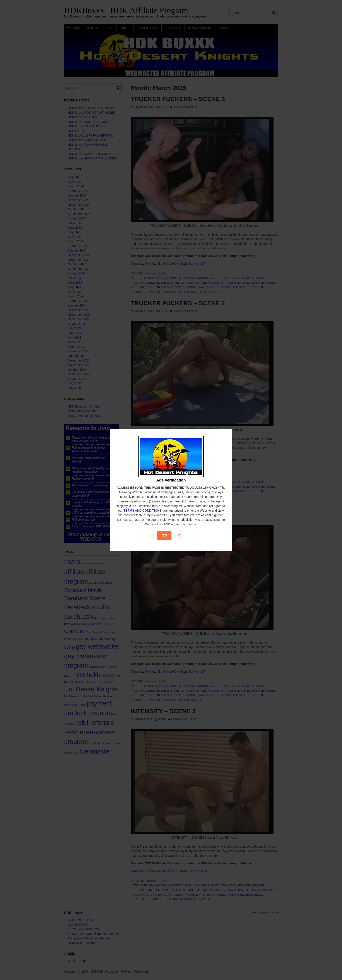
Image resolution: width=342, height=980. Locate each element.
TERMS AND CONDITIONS (142, 511)
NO (179, 535)
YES (164, 535)
